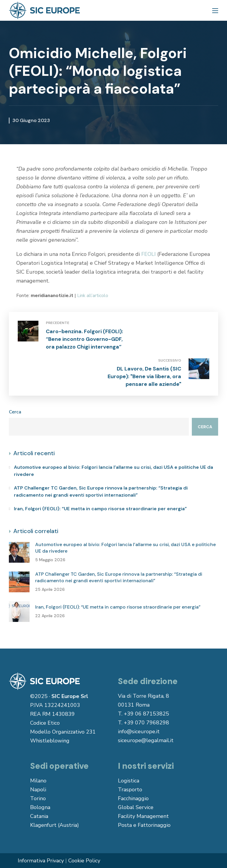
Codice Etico (45, 723)
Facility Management (143, 816)
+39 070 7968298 (146, 723)
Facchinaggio (133, 798)
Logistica (129, 781)
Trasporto (130, 790)
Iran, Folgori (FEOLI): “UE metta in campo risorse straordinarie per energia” (100, 509)
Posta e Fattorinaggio (144, 825)
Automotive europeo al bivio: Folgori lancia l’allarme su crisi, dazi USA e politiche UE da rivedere (113, 471)
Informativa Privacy (41, 861)
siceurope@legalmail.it (146, 740)
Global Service (136, 807)
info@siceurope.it (139, 731)
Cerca (15, 412)
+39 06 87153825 (146, 714)
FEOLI (149, 254)
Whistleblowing (50, 741)
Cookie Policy (84, 861)
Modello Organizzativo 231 (63, 732)
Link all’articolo (93, 296)
